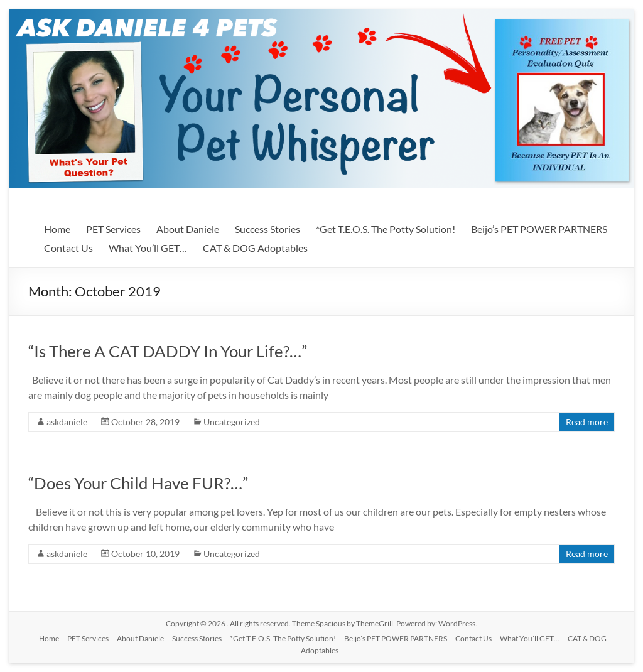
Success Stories (267, 229)
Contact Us (68, 248)
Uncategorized (232, 422)
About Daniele (188, 229)
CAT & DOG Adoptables (255, 248)
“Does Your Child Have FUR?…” (138, 483)
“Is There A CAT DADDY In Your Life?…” (168, 351)
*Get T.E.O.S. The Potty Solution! (386, 229)
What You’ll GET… (148, 248)
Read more (587, 422)
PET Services (113, 229)
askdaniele (67, 422)
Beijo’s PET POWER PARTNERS (539, 229)
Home (57, 229)
